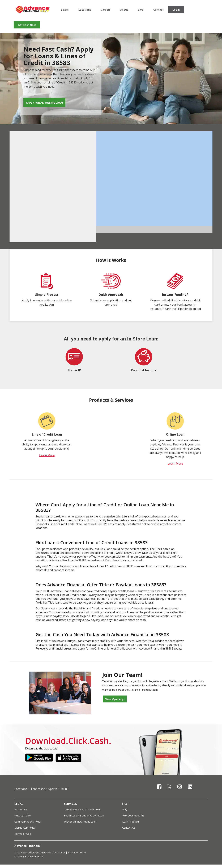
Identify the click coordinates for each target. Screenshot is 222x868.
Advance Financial (33, 9)
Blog (141, 10)
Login (176, 10)
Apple (69, 758)
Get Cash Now (27, 25)
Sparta (53, 789)
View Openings (115, 699)
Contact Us (129, 828)
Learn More (47, 455)
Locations (85, 10)
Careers (106, 10)
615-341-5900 (77, 852)
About (124, 10)
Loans (65, 10)
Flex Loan (106, 549)
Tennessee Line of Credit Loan (82, 809)
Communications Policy (28, 821)
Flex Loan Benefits (133, 815)
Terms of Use (23, 834)
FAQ (125, 809)
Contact (158, 10)
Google (39, 758)
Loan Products (131, 821)
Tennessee (38, 789)
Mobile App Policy (25, 828)
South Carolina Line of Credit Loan (84, 815)
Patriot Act (21, 809)
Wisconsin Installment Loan (80, 821)
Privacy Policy (23, 815)
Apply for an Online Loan (44, 103)
